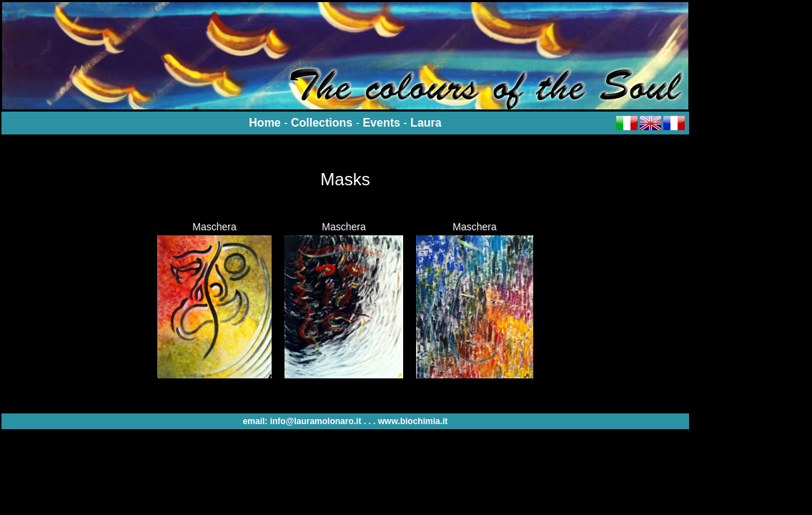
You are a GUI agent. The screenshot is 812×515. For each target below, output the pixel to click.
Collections (322, 123)
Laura (426, 123)
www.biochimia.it (413, 421)
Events (381, 123)
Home (264, 123)
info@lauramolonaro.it (316, 421)
